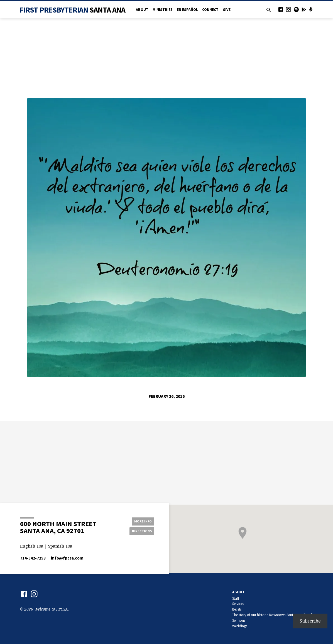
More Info (140, 520)
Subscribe (310, 621)
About (142, 10)
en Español (187, 10)
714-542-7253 (33, 558)
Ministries (163, 10)
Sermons (239, 620)
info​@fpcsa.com (67, 558)
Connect (210, 10)
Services (238, 604)
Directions (140, 531)
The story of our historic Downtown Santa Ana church (273, 615)
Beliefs (237, 609)
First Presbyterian (73, 10)
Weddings (240, 626)
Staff (236, 598)
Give (227, 10)
